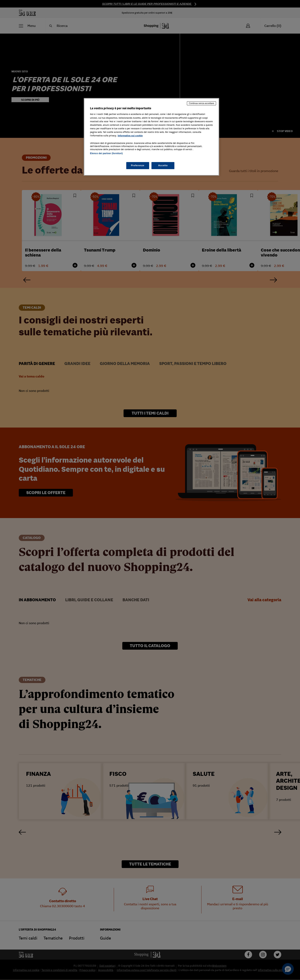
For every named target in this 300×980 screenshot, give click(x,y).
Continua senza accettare (201, 103)
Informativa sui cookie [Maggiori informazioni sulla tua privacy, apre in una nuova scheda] (130, 136)
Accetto (163, 165)
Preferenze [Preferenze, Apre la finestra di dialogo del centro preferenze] (138, 165)
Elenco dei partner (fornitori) (106, 153)
